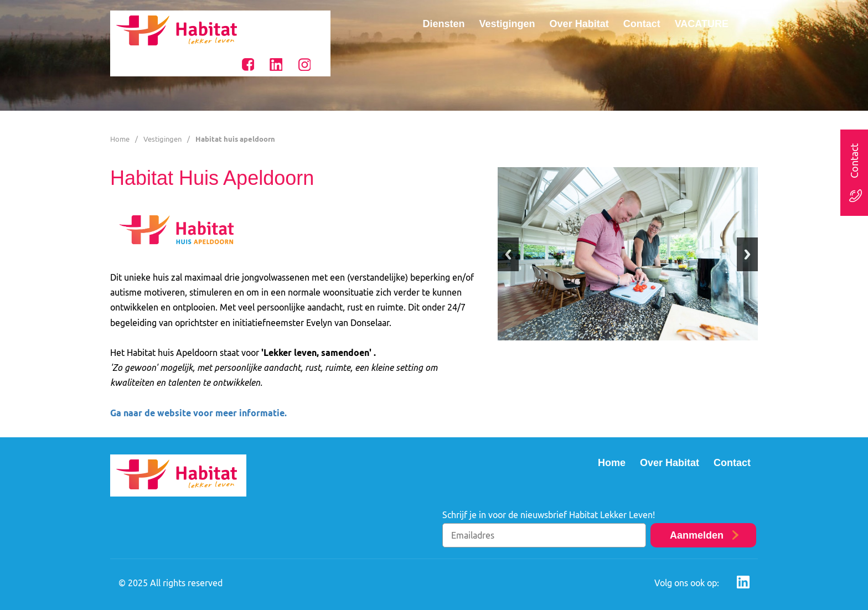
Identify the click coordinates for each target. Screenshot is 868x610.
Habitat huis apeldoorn (235, 139)
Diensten (444, 24)
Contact (642, 24)
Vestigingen (507, 24)
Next (747, 254)
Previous (508, 254)
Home (120, 139)
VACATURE (702, 24)
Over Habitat (579, 24)
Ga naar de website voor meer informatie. (198, 413)
